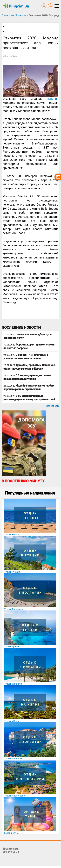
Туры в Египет (12, 535)
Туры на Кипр (11, 721)
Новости (21, 15)
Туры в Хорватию (14, 758)
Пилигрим (8, 15)
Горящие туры (12, 833)
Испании (53, 99)
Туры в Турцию (12, 572)
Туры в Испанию (13, 684)
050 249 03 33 (11, 852)
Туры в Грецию (12, 646)
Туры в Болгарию (14, 609)
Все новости (53, 406)
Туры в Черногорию (15, 796)
